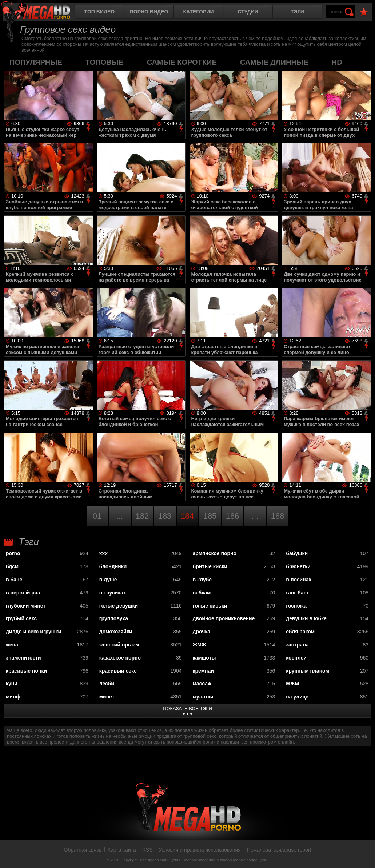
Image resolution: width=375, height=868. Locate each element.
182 (142, 516)
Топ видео (99, 12)
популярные (36, 62)
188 (278, 516)
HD (337, 62)
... (120, 516)
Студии (248, 12)
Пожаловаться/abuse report (279, 850)
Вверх (364, 855)
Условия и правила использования (200, 850)
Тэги (297, 12)
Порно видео (149, 12)
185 (210, 516)
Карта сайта (122, 850)
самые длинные (274, 62)
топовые (105, 62)
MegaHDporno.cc (42, 13)
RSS (147, 850)
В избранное (364, 12)
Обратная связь (83, 850)
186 (233, 516)
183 (165, 516)
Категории (199, 12)
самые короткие (182, 62)
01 (97, 516)
